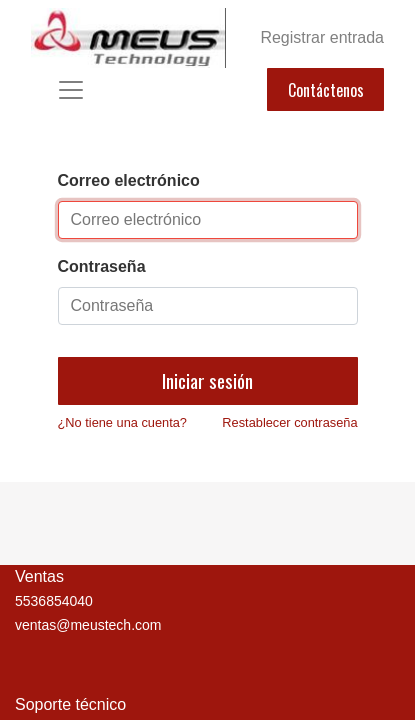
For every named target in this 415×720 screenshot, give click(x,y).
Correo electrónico (129, 180)
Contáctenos (326, 90)
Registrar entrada (322, 37)
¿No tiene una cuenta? (122, 422)
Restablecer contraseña (289, 422)
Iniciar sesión (207, 380)
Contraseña (102, 266)
